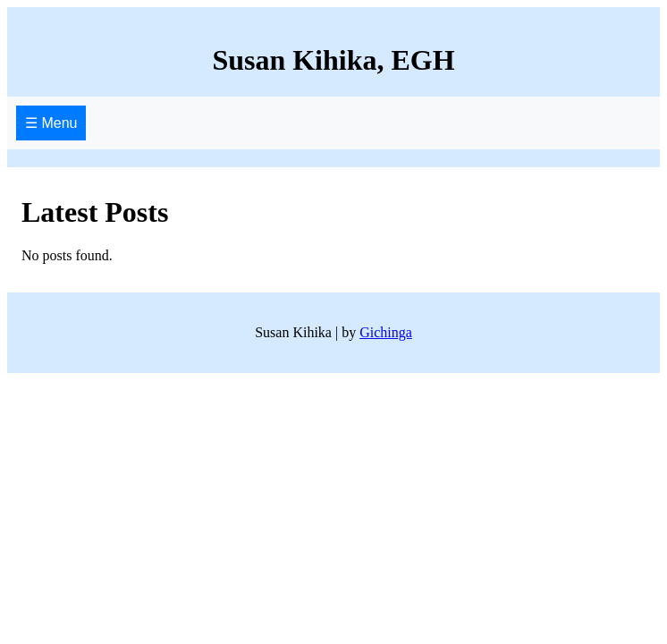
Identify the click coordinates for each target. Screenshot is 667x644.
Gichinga (386, 332)
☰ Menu (51, 123)
